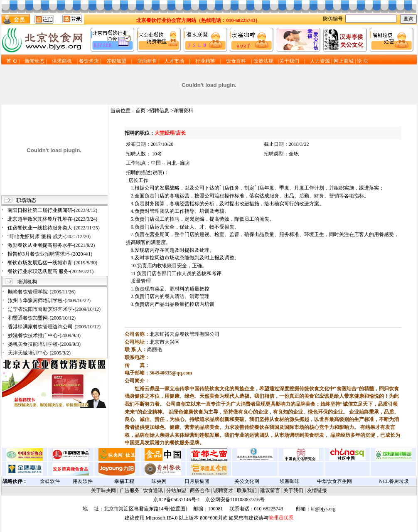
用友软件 (83, 481)
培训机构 (27, 282)
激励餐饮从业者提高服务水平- (51, 245)
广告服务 (130, 490)
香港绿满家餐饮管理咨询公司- (54, 327)
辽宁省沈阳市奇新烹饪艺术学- (54, 309)
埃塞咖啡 (290, 481)
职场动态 (26, 200)
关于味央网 (103, 490)
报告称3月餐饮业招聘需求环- (50, 254)
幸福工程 (124, 481)
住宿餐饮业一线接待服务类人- (54, 228)
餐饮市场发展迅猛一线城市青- (53, 263)
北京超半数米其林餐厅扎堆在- (53, 219)
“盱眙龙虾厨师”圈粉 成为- (49, 236)
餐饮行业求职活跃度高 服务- (51, 271)
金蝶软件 (50, 481)
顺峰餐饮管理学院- (42, 292)
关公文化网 (247, 481)
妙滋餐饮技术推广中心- (44, 335)
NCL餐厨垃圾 (394, 481)
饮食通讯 (153, 490)
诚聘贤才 (223, 490)
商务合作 (200, 490)
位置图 (178, 509)
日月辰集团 (197, 481)
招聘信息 (159, 111)
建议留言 (270, 490)
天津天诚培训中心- (39, 353)
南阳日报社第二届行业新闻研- (53, 210)
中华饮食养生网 (334, 481)
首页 (140, 111)
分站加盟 (176, 490)
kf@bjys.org (323, 509)
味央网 (159, 481)
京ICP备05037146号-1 (177, 500)
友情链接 (317, 490)
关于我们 (293, 490)
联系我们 (247, 490)
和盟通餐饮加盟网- (42, 318)
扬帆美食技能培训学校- (44, 344)
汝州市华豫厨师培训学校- (49, 300)
